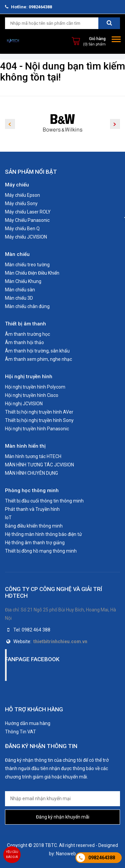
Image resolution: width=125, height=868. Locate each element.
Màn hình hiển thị (25, 446)
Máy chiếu (17, 185)
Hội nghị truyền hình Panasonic (37, 429)
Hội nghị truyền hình (29, 377)
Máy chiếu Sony (21, 203)
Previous (10, 124)
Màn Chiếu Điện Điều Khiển (32, 273)
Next (115, 124)
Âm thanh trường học (27, 334)
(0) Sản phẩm (94, 44)
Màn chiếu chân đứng (27, 306)
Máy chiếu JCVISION (26, 237)
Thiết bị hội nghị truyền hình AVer (39, 412)
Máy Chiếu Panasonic (27, 220)
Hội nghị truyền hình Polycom (35, 387)
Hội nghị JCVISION (24, 404)
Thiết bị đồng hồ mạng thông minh (41, 551)
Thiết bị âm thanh (25, 324)
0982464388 (102, 858)
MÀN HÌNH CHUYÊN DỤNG (31, 473)
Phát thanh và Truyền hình (32, 509)
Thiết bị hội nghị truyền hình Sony (39, 420)
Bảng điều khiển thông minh (34, 526)
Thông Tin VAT (20, 732)
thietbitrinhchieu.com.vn (60, 641)
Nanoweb (66, 854)
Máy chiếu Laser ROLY (28, 212)
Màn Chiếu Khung (23, 281)
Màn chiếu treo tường (27, 265)
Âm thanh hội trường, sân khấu (37, 351)
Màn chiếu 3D (19, 298)
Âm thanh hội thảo (24, 342)
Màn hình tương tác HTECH (33, 456)
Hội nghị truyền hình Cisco (32, 395)
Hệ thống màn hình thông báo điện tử (43, 534)
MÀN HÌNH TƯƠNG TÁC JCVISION (39, 465)
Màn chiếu (17, 254)
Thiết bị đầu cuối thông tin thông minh (44, 501)
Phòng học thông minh (32, 490)
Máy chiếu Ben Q (22, 229)
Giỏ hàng (97, 39)
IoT (8, 518)
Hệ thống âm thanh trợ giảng (35, 543)
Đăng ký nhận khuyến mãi (63, 817)
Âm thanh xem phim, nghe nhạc (38, 359)
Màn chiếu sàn (20, 290)
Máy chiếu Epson (22, 195)
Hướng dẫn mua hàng (28, 723)
